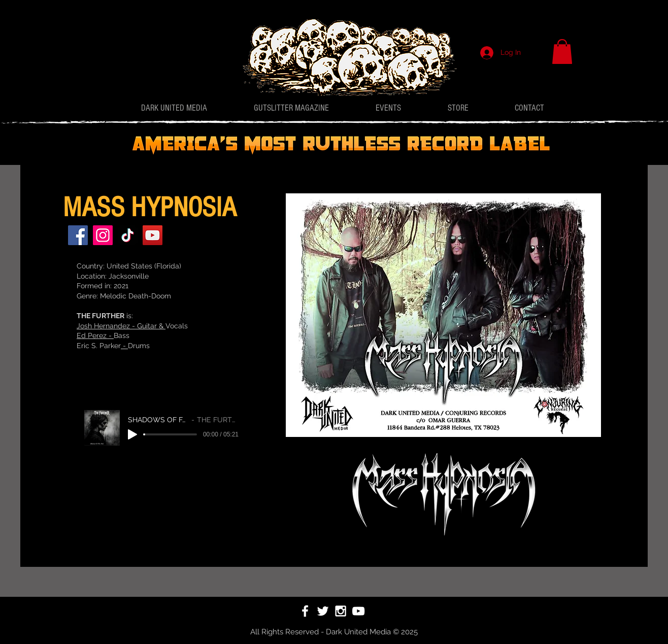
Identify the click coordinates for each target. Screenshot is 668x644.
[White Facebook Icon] (305, 611)
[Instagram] (103, 235)
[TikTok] (128, 235)
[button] (562, 52)
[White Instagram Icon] (341, 611)
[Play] (132, 434)
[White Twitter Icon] (323, 611)
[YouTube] (153, 235)
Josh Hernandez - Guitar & (121, 326)
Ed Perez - (95, 335)
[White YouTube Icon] (358, 611)
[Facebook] (78, 235)
